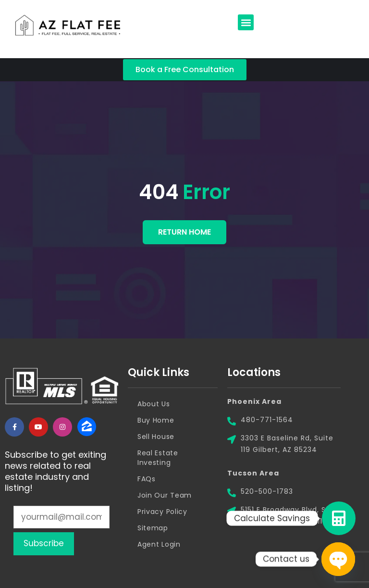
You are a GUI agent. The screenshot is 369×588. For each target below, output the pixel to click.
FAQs (147, 479)
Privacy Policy (162, 512)
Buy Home (156, 420)
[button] (246, 22)
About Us (154, 404)
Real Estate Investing (158, 458)
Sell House (156, 437)
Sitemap (153, 528)
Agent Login (159, 544)
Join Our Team (165, 495)
